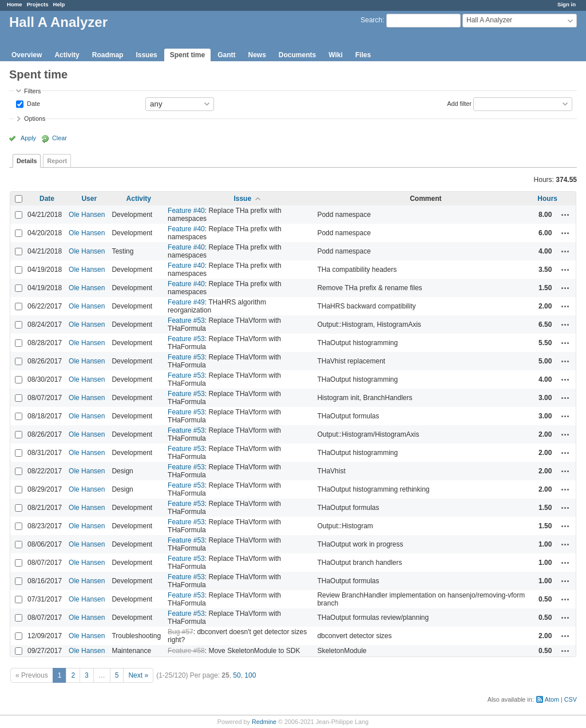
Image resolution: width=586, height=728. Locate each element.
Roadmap (108, 55)
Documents (297, 55)
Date (33, 103)
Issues (146, 55)
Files (363, 55)
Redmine (264, 722)
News (257, 55)
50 (237, 675)
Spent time (187, 55)
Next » (138, 675)
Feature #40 (186, 211)
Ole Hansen (87, 215)
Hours (547, 199)
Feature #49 (186, 302)
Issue (242, 199)
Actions (565, 215)
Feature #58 (186, 651)
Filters (32, 91)
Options (35, 118)
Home (15, 4)
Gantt (226, 55)
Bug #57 (181, 632)
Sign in (567, 4)
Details (27, 161)
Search (371, 20)
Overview (27, 55)
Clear (60, 138)
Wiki (336, 55)
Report (57, 161)
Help (59, 4)
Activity (67, 55)
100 (250, 675)
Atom (552, 699)
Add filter (459, 103)
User (89, 199)
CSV (571, 699)
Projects (38, 4)
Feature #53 (186, 321)
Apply (28, 138)
